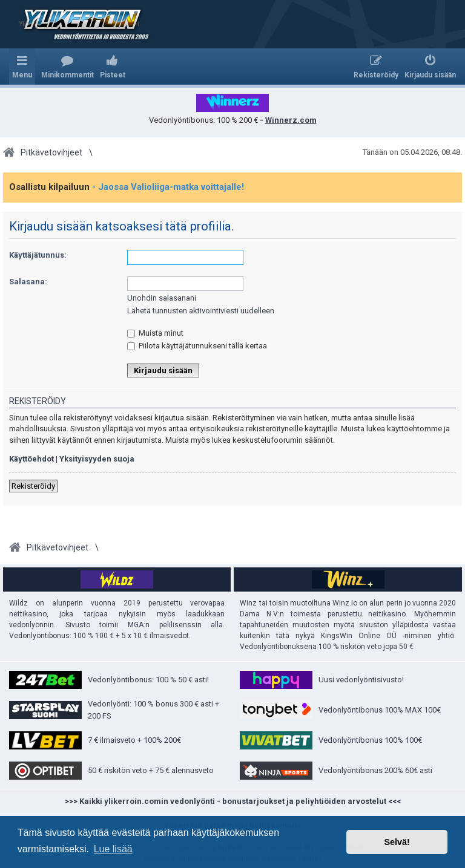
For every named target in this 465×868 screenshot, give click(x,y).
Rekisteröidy (33, 486)
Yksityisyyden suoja (97, 459)
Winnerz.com (291, 120)
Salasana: (28, 282)
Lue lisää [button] (113, 849)
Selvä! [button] (397, 842)
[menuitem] (68, 67)
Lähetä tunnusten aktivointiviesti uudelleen (201, 311)
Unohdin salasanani (162, 298)
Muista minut (155, 333)
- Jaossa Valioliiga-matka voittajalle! (168, 187)
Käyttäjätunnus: (38, 255)
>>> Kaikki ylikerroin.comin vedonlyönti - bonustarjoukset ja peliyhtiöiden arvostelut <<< (233, 801)
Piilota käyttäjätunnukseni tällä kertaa (197, 346)
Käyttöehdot (31, 459)
